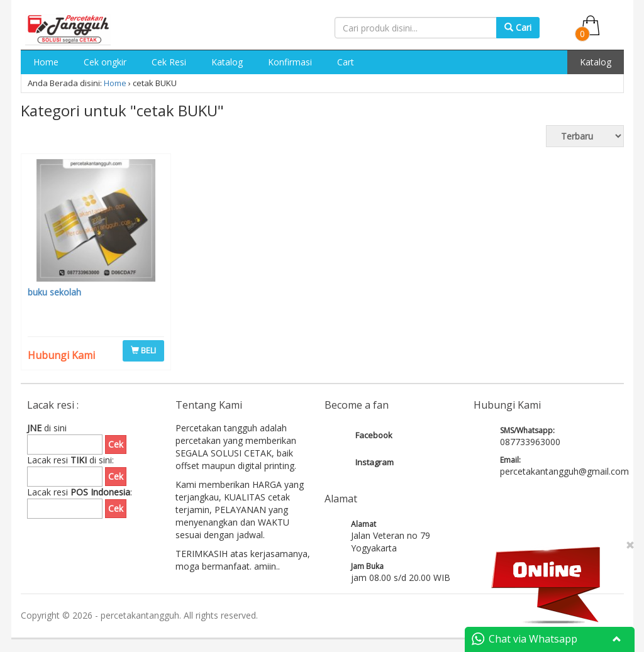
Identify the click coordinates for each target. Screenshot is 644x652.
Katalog (227, 62)
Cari (518, 27)
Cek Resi (169, 62)
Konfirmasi (290, 62)
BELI (143, 350)
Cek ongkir (105, 62)
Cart (346, 62)
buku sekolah (54, 292)
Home (46, 62)
